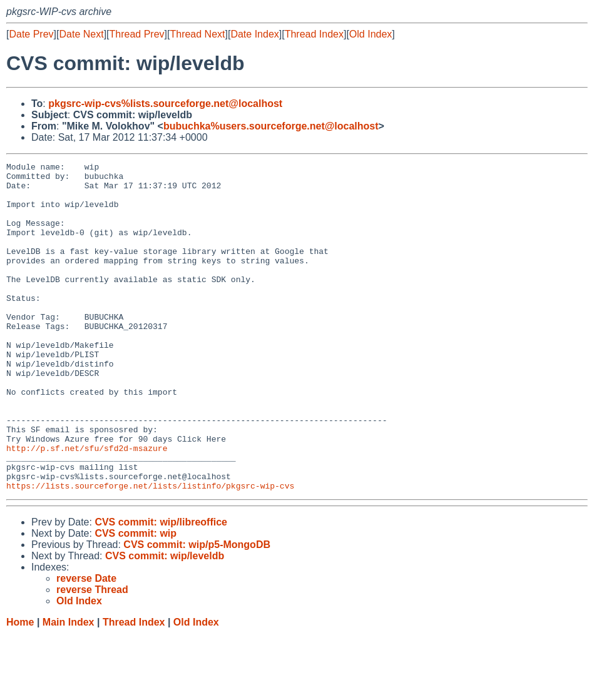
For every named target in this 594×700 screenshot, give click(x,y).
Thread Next (197, 34)
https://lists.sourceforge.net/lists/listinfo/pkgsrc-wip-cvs (150, 551)
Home (20, 688)
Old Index (371, 34)
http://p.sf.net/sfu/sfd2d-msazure (87, 506)
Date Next (81, 34)
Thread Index (314, 34)
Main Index (69, 688)
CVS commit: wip (136, 599)
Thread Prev (137, 34)
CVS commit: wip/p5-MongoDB (197, 610)
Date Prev (31, 34)
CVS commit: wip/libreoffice (161, 588)
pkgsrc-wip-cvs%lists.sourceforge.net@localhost (165, 104)
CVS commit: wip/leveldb (165, 621)
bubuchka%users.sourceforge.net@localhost (271, 126)
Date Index (254, 34)
